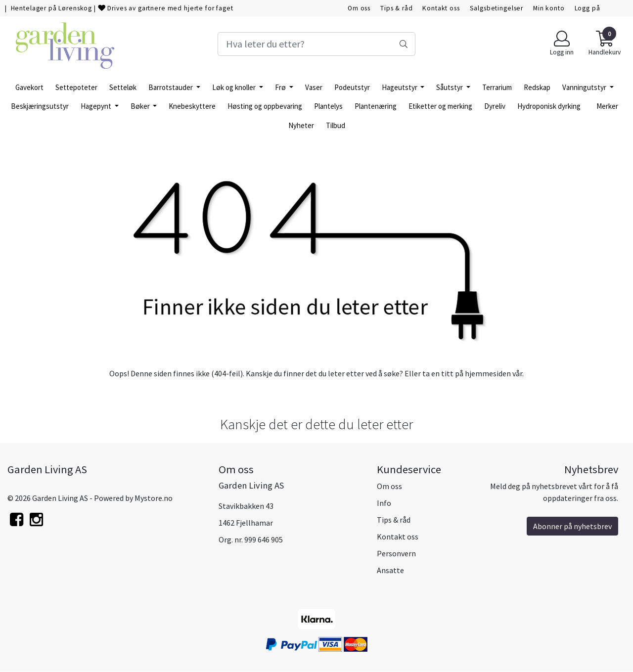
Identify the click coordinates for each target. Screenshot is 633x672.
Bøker (141, 106)
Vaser (314, 87)
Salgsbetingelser (497, 8)
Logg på (588, 8)
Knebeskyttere (192, 106)
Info (384, 503)
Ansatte (390, 570)
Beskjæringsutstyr (40, 106)
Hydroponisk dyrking (549, 106)
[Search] (316, 44)
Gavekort (29, 87)
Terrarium (497, 87)
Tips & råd (397, 8)
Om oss (359, 8)
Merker (607, 106)
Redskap (537, 87)
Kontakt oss (441, 8)
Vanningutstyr (585, 87)
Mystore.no (154, 498)
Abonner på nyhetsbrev (572, 526)
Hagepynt (97, 106)
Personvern (396, 553)
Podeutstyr (352, 87)
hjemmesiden (488, 373)
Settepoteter (76, 87)
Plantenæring (376, 106)
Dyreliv (495, 106)
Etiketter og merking (440, 106)
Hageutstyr (400, 87)
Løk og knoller (235, 87)
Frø (281, 87)
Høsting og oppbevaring (265, 106)
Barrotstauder (171, 87)
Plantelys (328, 106)
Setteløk (123, 87)
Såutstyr (450, 87)
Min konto (549, 8)
